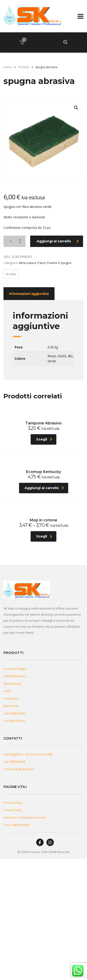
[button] (76, 108)
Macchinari (11, 706)
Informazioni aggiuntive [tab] (29, 294)
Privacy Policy (13, 803)
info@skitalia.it (24, 769)
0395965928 (17, 762)
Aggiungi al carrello (58, 241)
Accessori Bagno (15, 669)
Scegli (44, 439)
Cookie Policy (13, 810)
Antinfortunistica (15, 676)
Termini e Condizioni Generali (24, 817)
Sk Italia (11, 274)
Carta (7, 691)
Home (8, 67)
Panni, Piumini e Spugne (55, 263)
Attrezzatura (27, 263)
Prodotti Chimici (14, 721)
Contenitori (11, 698)
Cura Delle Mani (15, 713)
